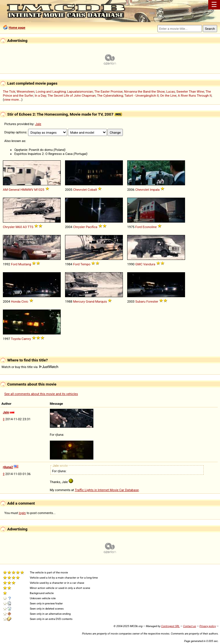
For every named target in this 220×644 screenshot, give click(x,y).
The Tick (9, 92)
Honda (16, 301)
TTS (30, 227)
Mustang (25, 264)
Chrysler (9, 227)
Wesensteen (25, 92)
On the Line (168, 96)
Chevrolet (80, 190)
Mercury (79, 301)
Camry (26, 339)
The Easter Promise (108, 92)
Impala (155, 190)
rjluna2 (8, 467)
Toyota (16, 339)
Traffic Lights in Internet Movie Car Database (107, 490)
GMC (139, 264)
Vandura (149, 264)
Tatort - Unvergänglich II (141, 96)
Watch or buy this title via (30, 367)
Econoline (150, 227)
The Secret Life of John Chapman (72, 96)
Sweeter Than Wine (190, 92)
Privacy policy (208, 626)
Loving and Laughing (51, 92)
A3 (25, 227)
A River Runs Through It (195, 96)
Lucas (170, 92)
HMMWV (27, 190)
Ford (139, 227)
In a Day (40, 96)
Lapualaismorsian (80, 92)
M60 (19, 227)
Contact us (189, 626)
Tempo (86, 264)
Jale (38, 124)
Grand (90, 301)
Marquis (101, 301)
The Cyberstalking (110, 96)
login (22, 513)
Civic (25, 301)
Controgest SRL (170, 626)
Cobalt (92, 190)
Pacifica (91, 227)
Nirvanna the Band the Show (144, 92)
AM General (11, 190)
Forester (152, 301)
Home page (17, 28)
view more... (13, 100)
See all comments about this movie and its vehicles (41, 394)
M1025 (39, 190)
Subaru (140, 301)
